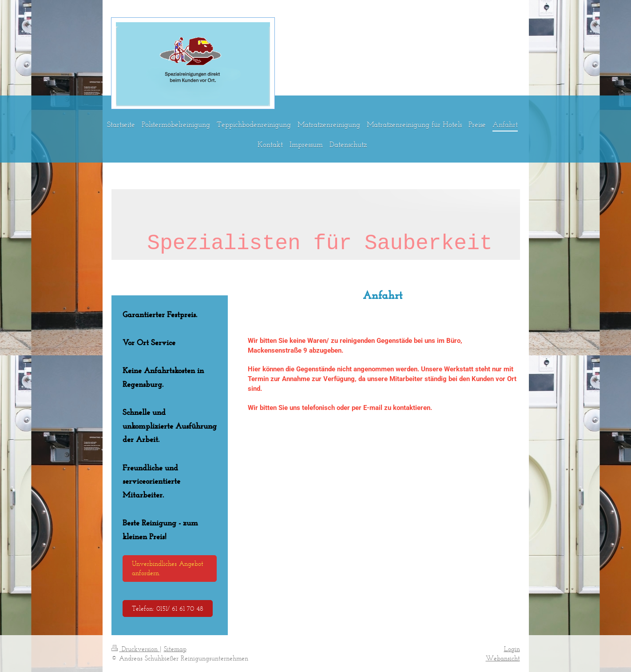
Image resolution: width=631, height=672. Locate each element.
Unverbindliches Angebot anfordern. (168, 568)
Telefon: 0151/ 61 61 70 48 (168, 608)
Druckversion (136, 649)
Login (512, 649)
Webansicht (503, 658)
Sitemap (175, 649)
